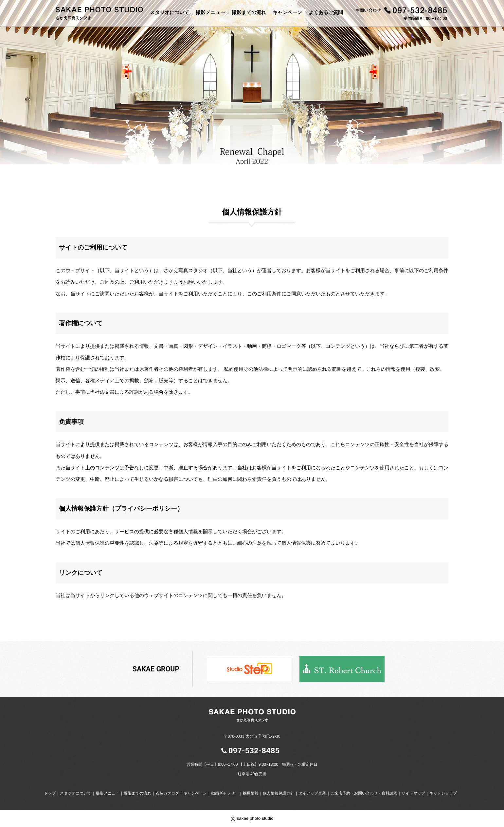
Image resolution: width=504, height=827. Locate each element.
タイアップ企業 (312, 793)
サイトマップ (413, 793)
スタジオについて (170, 12)
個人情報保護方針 (279, 793)
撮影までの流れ (249, 12)
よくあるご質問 (326, 12)
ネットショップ (443, 793)
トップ (50, 793)
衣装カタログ (167, 793)
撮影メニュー (210, 12)
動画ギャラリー (225, 793)
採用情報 (251, 793)
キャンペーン (287, 12)
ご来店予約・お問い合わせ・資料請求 (364, 793)
